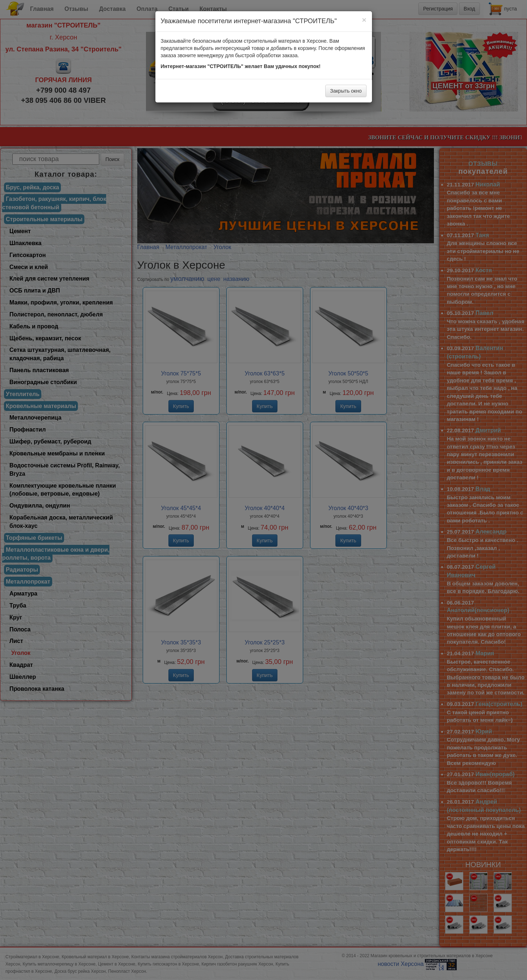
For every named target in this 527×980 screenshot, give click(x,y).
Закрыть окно (346, 91)
